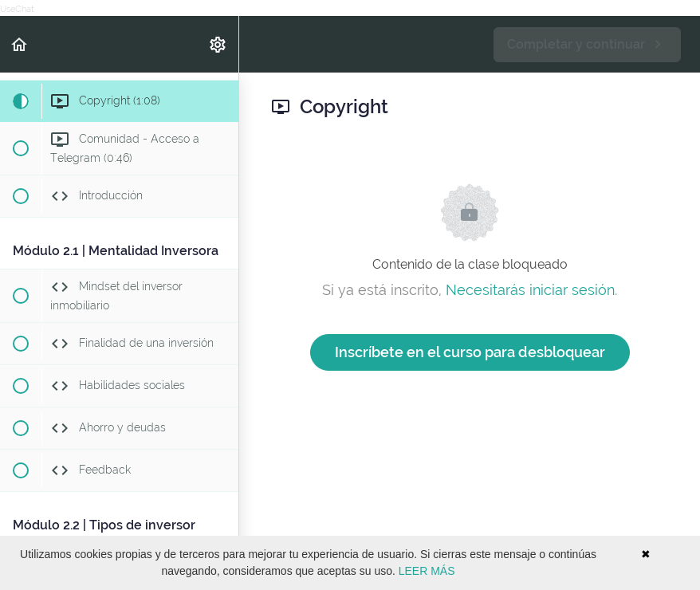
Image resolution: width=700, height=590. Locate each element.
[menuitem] (218, 44)
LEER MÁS (427, 571)
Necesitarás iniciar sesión (530, 290)
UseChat (17, 9)
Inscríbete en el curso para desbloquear (470, 352)
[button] (20, 44)
